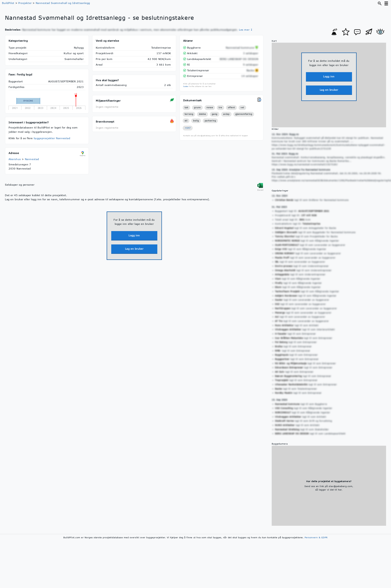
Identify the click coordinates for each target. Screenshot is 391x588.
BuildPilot (8, 3)
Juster (186, 86)
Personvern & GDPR (316, 537)
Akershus (15, 159)
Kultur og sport (74, 53)
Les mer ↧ (246, 30)
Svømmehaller (74, 59)
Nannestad (32, 159)
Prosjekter (25, 3)
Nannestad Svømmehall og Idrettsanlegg (63, 3)
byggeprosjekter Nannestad (52, 138)
